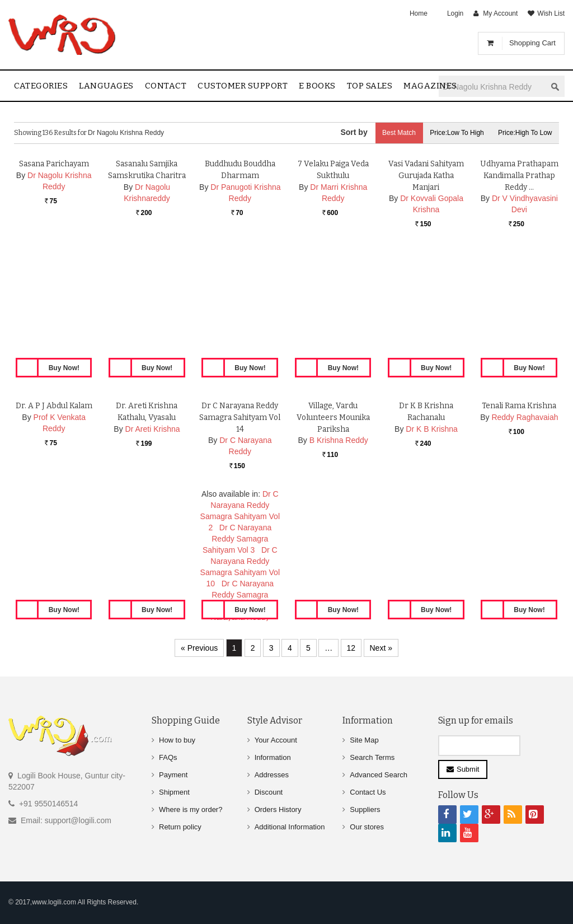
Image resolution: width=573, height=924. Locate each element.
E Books (317, 86)
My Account (500, 13)
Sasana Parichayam (54, 275)
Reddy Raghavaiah (525, 528)
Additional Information (290, 827)
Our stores (367, 827)
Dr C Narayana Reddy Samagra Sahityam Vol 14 (240, 528)
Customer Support (243, 86)
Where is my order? (191, 809)
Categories (41, 86)
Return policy (180, 827)
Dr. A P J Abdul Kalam (54, 517)
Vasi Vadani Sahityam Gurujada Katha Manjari (426, 286)
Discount (269, 792)
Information (273, 757)
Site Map (364, 740)
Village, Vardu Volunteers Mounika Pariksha (333, 528)
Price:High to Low (524, 133)
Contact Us (368, 792)
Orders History (278, 809)
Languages (106, 86)
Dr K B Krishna (432, 540)
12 (351, 648)
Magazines (430, 86)
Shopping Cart (532, 43)
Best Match (392, 133)
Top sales (370, 86)
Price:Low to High (453, 133)
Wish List (551, 13)
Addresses (272, 775)
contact (166, 86)
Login (455, 13)
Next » (381, 648)
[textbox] (492, 87)
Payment (173, 775)
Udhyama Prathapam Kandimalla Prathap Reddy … (519, 286)
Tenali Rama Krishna (519, 517)
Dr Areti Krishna (153, 540)
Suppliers (365, 809)
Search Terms (372, 757)
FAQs (168, 757)
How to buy (177, 740)
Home (419, 13)
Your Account (276, 740)
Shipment (174, 792)
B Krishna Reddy (339, 552)
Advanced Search (379, 775)
